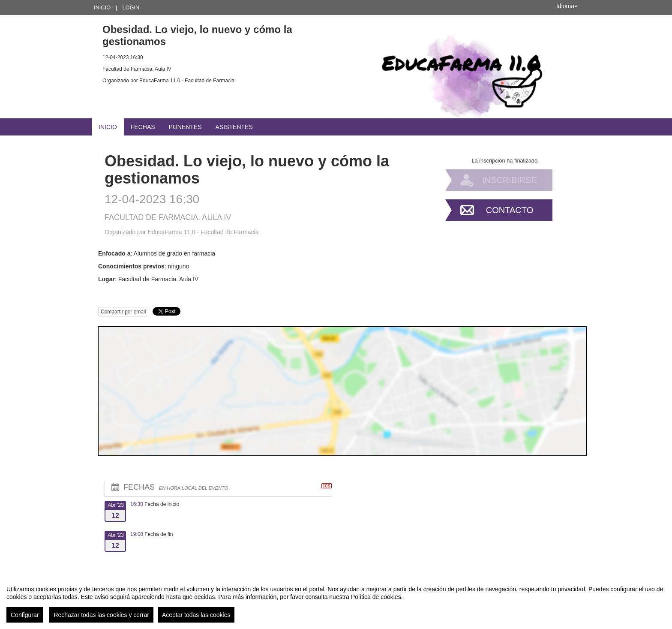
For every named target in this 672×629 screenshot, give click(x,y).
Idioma (567, 6)
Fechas (143, 127)
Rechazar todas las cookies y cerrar (101, 615)
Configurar (25, 615)
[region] (336, 601)
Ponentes (185, 127)
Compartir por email (123, 312)
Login (131, 8)
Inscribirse (510, 180)
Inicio (102, 8)
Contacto (510, 210)
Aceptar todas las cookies (196, 615)
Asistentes (234, 127)
